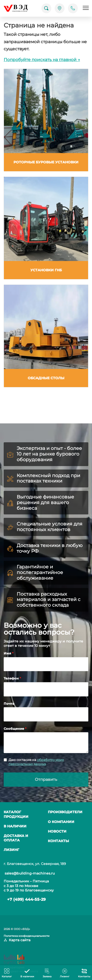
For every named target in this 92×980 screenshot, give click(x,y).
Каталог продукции (16, 814)
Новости (57, 831)
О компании (61, 822)
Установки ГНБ (46, 270)
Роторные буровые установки (46, 162)
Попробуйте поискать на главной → (42, 60)
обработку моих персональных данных (36, 762)
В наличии (15, 826)
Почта (9, 704)
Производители (65, 812)
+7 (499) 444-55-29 (26, 899)
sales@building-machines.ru (30, 873)
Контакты (58, 841)
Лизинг (11, 850)
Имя (8, 653)
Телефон (12, 678)
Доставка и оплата (16, 838)
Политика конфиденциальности (27, 936)
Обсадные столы (46, 378)
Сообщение (14, 729)
